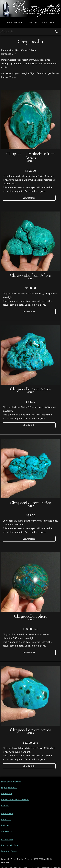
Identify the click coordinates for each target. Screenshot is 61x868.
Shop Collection (15, 23)
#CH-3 (31, 279)
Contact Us (7, 831)
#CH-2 (31, 161)
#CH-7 (31, 392)
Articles (5, 805)
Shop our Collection (11, 782)
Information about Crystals (15, 799)
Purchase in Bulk (10, 845)
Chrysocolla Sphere (31, 616)
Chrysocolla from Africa (31, 275)
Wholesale (6, 793)
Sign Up (32, 23)
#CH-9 (31, 506)
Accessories (7, 839)
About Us (6, 819)
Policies (5, 825)
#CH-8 (31, 733)
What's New (48, 23)
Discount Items (9, 851)
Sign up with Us (9, 788)
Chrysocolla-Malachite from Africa (30, 156)
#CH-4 (31, 620)
